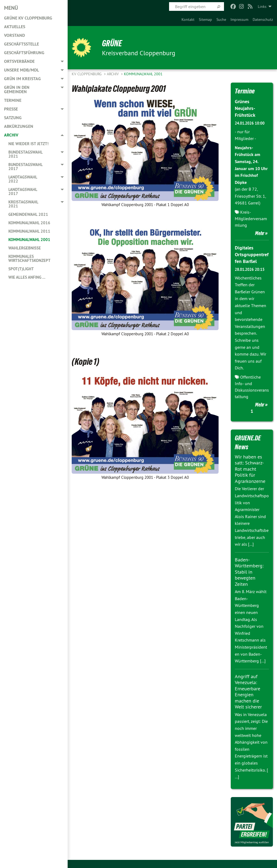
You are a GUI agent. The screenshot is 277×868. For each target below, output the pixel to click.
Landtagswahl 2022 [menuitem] (23, 179)
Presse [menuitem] (11, 109)
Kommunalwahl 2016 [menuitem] (29, 223)
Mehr (260, 233)
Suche (221, 19)
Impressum (239, 19)
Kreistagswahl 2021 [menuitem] (23, 204)
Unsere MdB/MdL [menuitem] (22, 70)
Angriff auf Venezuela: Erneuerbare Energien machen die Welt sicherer (248, 692)
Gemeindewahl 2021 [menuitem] (28, 214)
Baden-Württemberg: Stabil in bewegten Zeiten (249, 572)
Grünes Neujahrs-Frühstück (245, 108)
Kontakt (188, 19)
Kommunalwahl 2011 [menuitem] (29, 231)
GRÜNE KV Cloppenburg (28, 18)
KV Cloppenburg (87, 74)
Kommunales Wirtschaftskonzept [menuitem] (29, 258)
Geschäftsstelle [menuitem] (22, 44)
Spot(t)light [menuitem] (21, 269)
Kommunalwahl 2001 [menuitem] (29, 240)
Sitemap (205, 19)
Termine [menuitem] (13, 100)
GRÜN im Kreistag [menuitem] (22, 79)
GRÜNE (112, 43)
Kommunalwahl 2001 (143, 74)
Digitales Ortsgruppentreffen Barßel (252, 254)
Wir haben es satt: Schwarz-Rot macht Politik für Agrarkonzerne (250, 469)
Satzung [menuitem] (13, 118)
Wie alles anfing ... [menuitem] (27, 277)
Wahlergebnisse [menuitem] (25, 248)
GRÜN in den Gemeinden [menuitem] (17, 90)
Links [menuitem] (262, 6)
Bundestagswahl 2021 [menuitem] (25, 154)
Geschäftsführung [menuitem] (24, 53)
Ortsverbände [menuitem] (19, 61)
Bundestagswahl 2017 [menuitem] (25, 167)
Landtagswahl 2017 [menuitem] (23, 191)
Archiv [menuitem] (11, 135)
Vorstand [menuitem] (14, 35)
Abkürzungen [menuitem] (19, 126)
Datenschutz (263, 19)
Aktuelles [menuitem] (15, 27)
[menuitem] (188, 19)
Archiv (113, 74)
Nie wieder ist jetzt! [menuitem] (28, 144)
